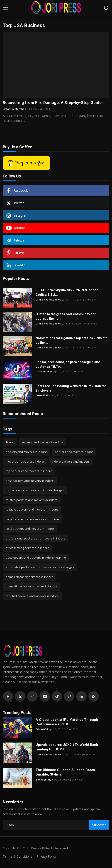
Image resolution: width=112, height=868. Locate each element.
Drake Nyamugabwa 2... (50, 299)
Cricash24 (42, 729)
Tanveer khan (44, 779)
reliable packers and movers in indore (32, 509)
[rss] (94, 696)
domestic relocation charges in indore (32, 586)
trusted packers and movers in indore (32, 500)
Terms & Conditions (17, 856)
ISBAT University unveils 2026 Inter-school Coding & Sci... (67, 292)
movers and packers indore (25, 461)
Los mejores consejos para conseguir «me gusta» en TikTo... (68, 364)
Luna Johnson (44, 371)
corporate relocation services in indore (32, 519)
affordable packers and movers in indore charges (40, 567)
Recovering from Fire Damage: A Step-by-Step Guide (52, 103)
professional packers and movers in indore (35, 538)
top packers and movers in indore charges (35, 490)
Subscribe (99, 825)
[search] (106, 8)
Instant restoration (14, 109)
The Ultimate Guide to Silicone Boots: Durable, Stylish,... (66, 772)
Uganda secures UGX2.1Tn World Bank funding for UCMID (67, 747)
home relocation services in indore (29, 577)
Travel (10, 442)
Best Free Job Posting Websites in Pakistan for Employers (71, 388)
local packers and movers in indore (30, 529)
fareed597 (42, 395)
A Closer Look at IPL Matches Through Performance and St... (67, 722)
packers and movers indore (74, 452)
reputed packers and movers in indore (32, 596)
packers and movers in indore (26, 452)
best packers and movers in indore (30, 481)
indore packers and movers (71, 461)
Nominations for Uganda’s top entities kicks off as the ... (71, 340)
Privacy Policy (46, 856)
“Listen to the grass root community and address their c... (66, 316)
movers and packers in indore (43, 442)
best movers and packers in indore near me (36, 558)
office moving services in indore (27, 548)
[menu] (6, 8)
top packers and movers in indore (29, 471)
